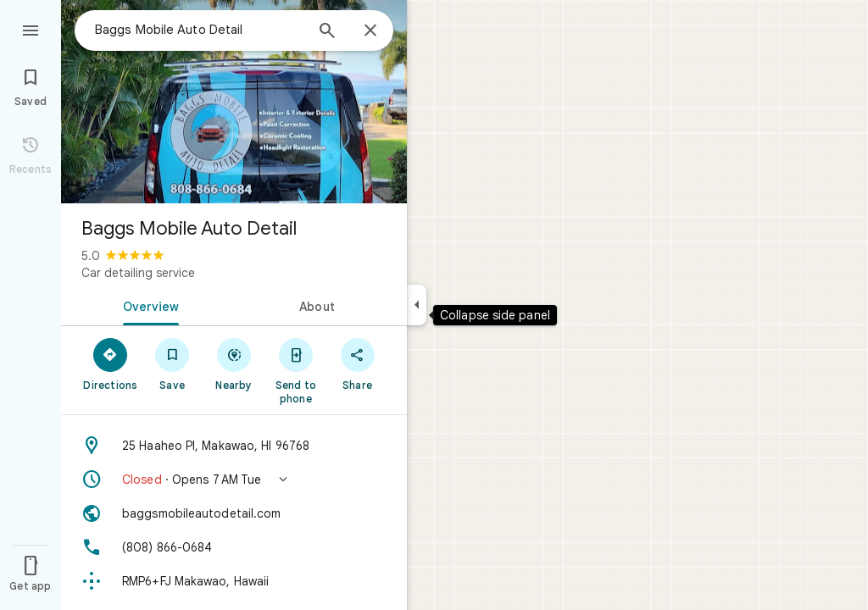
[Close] (370, 31)
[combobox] (199, 30)
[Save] (172, 363)
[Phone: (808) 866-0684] (234, 547)
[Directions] (111, 363)
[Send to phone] (295, 370)
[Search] (327, 32)
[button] (234, 480)
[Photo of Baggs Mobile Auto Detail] (234, 102)
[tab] (147, 305)
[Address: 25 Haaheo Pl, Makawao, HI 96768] (234, 446)
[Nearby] (234, 363)
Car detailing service (138, 273)
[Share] (357, 363)
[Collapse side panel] (417, 305)
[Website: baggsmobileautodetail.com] (234, 513)
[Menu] (31, 29)
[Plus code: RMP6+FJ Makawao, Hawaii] (234, 581)
